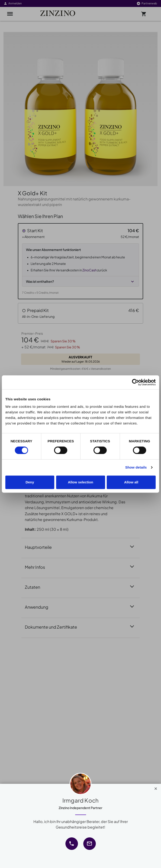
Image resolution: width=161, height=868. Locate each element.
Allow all (131, 482)
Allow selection (80, 482)
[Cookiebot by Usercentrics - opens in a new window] (135, 382)
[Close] (156, 788)
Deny (30, 482)
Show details (136, 467)
